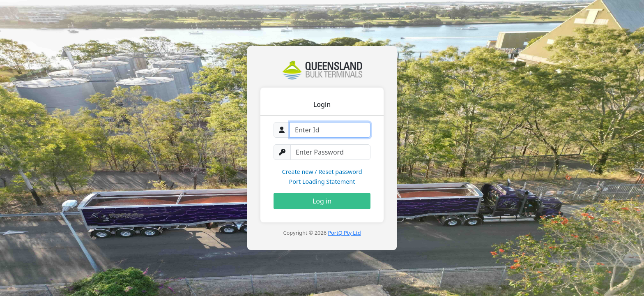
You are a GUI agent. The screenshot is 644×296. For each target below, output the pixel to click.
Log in (322, 201)
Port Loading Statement (322, 182)
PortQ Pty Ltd (344, 233)
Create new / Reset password (322, 172)
